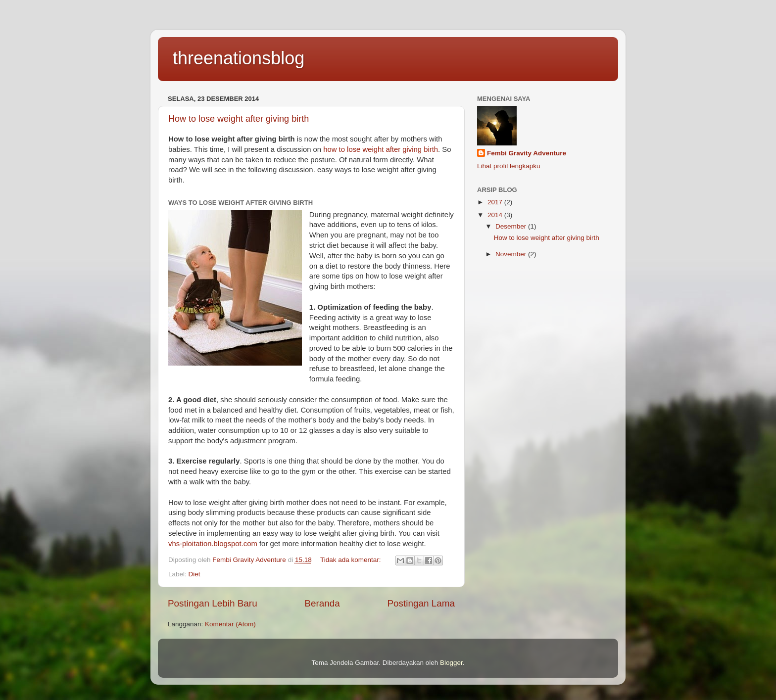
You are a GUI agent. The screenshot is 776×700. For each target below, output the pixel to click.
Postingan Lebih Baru (213, 603)
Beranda (322, 603)
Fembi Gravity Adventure (527, 153)
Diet (194, 574)
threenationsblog (239, 58)
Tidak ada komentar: (351, 560)
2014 (496, 215)
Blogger (451, 663)
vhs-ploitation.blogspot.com (213, 544)
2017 (496, 202)
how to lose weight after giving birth (381, 149)
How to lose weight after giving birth (239, 119)
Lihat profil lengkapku (509, 166)
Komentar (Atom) (230, 624)
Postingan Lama (421, 603)
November (512, 254)
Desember (512, 226)
